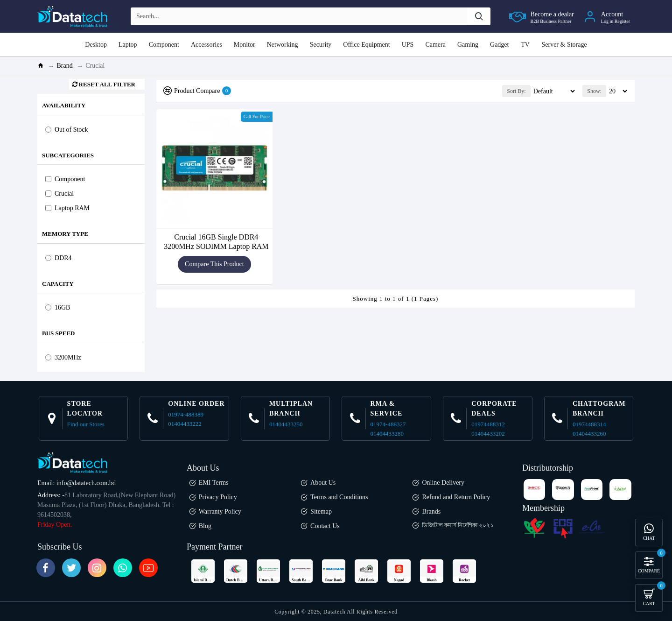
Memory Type (65, 234)
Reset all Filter (107, 84)
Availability (64, 105)
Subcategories (68, 155)
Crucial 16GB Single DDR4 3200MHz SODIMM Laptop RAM (216, 242)
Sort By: (498, 91)
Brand (65, 66)
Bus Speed (58, 333)
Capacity (58, 284)
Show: (594, 91)
